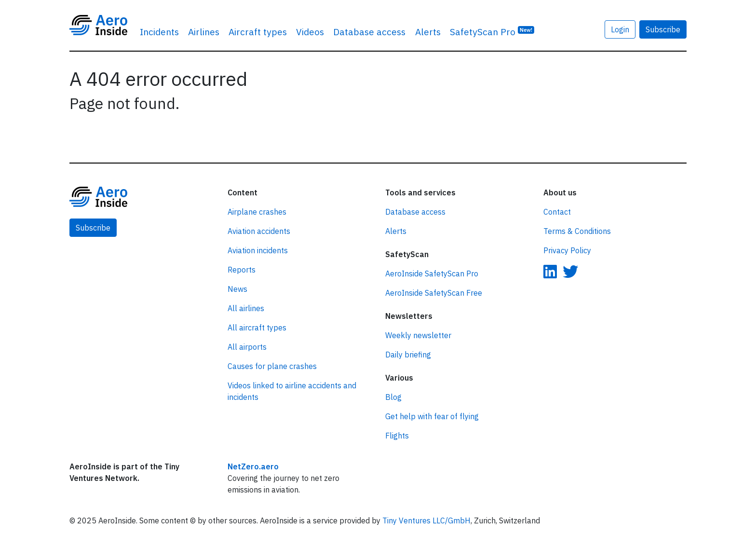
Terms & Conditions (577, 231)
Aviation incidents (258, 250)
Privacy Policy (567, 250)
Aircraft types (258, 32)
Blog (393, 397)
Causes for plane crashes (272, 366)
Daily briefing (408, 355)
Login (620, 29)
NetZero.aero (253, 466)
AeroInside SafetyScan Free (434, 293)
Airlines (204, 32)
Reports (242, 270)
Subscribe (663, 29)
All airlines (246, 308)
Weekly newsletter (418, 335)
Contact (557, 212)
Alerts (428, 32)
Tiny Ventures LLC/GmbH (426, 520)
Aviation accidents (259, 231)
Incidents (159, 32)
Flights (397, 436)
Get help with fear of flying (432, 416)
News (237, 289)
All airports (247, 347)
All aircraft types (257, 328)
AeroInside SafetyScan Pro (432, 274)
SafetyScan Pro (492, 31)
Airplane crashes (257, 212)
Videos (310, 32)
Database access (369, 32)
